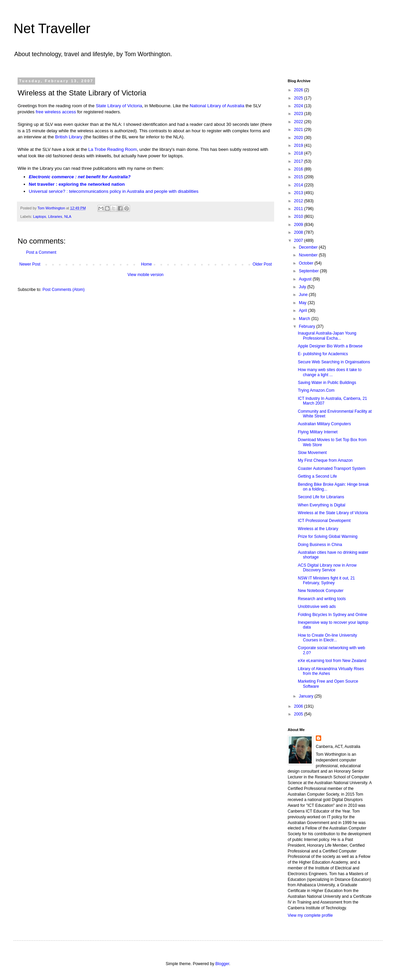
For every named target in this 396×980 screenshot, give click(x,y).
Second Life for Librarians (321, 497)
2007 (299, 241)
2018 (299, 153)
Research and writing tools (322, 599)
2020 (299, 138)
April (303, 311)
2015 (299, 177)
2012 (299, 201)
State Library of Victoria (119, 106)
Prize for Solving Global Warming (328, 537)
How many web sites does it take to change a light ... (330, 372)
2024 (299, 106)
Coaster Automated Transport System (332, 469)
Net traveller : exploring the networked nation (77, 184)
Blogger (222, 964)
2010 (299, 216)
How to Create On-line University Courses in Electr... (327, 638)
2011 (299, 209)
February (307, 326)
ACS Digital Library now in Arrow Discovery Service (327, 568)
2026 (299, 90)
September (309, 271)
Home (147, 264)
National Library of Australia (217, 106)
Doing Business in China (320, 545)
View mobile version (146, 275)
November (309, 255)
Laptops (40, 216)
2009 (299, 225)
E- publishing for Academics (323, 354)
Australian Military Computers (324, 424)
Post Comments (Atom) (63, 290)
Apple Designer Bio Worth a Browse (330, 346)
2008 (299, 232)
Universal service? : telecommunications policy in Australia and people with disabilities (114, 191)
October (307, 263)
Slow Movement (312, 453)
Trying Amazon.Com (316, 390)
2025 (299, 98)
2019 (299, 145)
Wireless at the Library (318, 529)
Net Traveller (52, 28)
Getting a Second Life (317, 476)
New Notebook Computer (321, 591)
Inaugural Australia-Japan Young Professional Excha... (327, 336)
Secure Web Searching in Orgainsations (334, 362)
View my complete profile (310, 915)
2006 (299, 706)
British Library (69, 137)
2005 (299, 714)
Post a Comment (41, 252)
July (303, 287)
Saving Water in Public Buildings (327, 383)
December (309, 247)
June (304, 295)
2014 (299, 185)
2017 (299, 161)
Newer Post (30, 264)
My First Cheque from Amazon (325, 460)
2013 (299, 193)
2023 (299, 114)
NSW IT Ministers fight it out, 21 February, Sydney (326, 580)
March (305, 319)
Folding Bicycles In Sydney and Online (333, 615)
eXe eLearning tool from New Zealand (332, 661)
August (306, 279)
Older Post (262, 264)
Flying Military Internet (318, 432)
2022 (299, 122)
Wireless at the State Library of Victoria (333, 513)
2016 (299, 169)
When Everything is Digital (322, 505)
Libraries (55, 216)
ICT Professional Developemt (324, 521)
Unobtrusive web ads (317, 607)
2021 (299, 130)
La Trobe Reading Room (113, 149)
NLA (68, 216)
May (303, 303)
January (307, 696)
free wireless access (56, 112)
